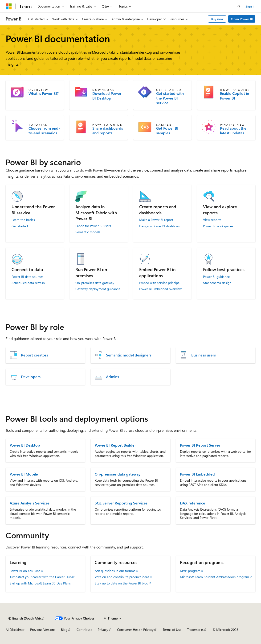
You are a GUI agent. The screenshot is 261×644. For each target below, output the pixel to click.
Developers (31, 377)
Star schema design (217, 283)
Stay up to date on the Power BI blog (121, 583)
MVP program (190, 571)
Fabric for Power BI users (93, 226)
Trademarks (195, 630)
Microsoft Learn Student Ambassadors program (214, 577)
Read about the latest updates (233, 131)
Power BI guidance (216, 277)
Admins (112, 377)
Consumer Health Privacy (135, 630)
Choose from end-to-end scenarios (44, 131)
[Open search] (239, 6)
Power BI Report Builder (115, 445)
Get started (20, 226)
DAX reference (193, 503)
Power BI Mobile (24, 474)
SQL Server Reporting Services (121, 503)
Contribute (84, 630)
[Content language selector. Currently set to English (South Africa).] (27, 618)
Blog (64, 630)
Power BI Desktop (25, 445)
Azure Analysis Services (30, 503)
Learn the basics (23, 220)
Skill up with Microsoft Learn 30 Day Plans (40, 583)
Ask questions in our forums (115, 571)
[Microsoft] (9, 6)
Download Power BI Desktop (107, 96)
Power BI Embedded (197, 474)
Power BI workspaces (218, 226)
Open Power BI (242, 19)
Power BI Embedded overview (160, 289)
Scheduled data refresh (28, 283)
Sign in (250, 6)
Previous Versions (43, 630)
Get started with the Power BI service (170, 98)
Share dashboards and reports (108, 131)
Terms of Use (172, 630)
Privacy (103, 630)
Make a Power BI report (156, 220)
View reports (212, 220)
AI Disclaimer (15, 630)
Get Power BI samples (167, 131)
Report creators (35, 355)
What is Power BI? (44, 93)
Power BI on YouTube (25, 571)
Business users (204, 355)
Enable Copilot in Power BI (234, 96)
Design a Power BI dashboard (160, 226)
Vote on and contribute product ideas (122, 577)
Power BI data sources (27, 277)
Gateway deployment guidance (98, 289)
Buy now (217, 19)
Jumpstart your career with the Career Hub (41, 577)
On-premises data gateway (95, 283)
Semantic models (88, 232)
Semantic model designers (129, 355)
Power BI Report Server (200, 445)
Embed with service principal (160, 283)
